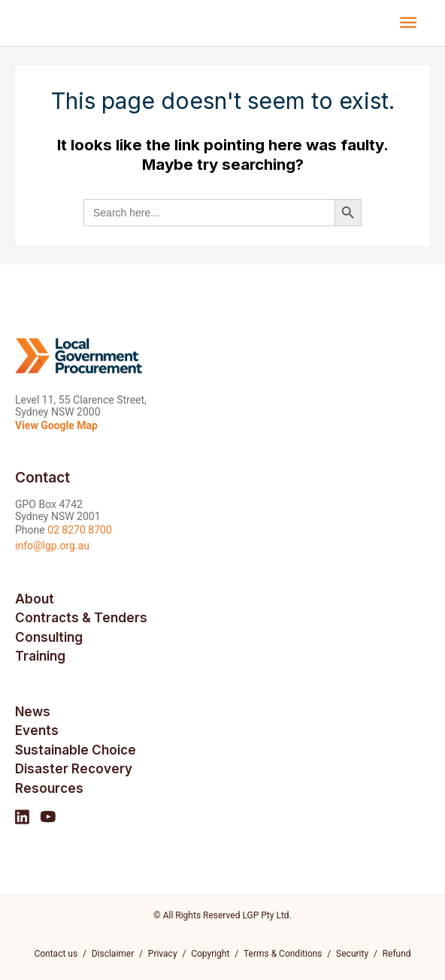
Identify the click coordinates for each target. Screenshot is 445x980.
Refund (397, 954)
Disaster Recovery (74, 769)
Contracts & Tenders (81, 618)
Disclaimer (113, 954)
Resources (49, 788)
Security (352, 954)
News (33, 712)
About (35, 599)
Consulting (49, 637)
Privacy (163, 954)
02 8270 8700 (80, 530)
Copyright (210, 954)
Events (37, 730)
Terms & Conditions (283, 954)
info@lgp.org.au (52, 546)
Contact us (56, 954)
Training (40, 656)
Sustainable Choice (76, 750)
